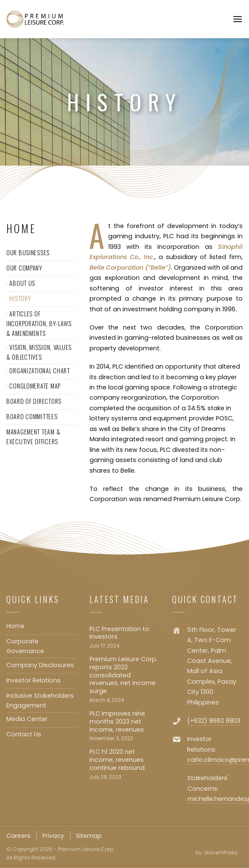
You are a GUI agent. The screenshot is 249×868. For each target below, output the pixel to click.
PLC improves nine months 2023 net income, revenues (117, 721)
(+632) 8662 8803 (214, 721)
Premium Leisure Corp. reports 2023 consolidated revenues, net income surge (123, 675)
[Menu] (238, 19)
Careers (18, 836)
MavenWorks (221, 852)
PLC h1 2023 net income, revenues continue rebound (117, 760)
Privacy (53, 836)
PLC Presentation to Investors (119, 633)
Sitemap (89, 836)
